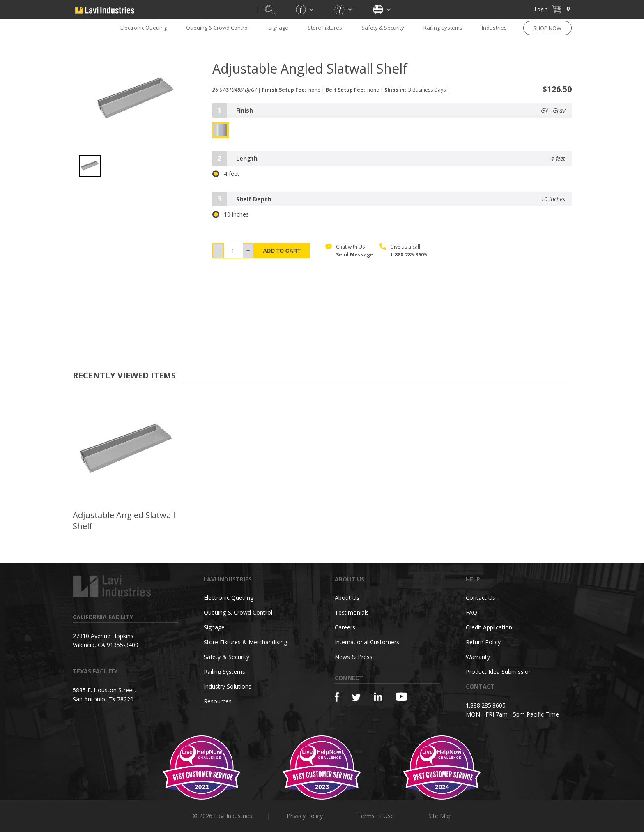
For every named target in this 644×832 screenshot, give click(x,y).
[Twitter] (356, 698)
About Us (347, 598)
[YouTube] (401, 696)
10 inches (231, 214)
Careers (345, 627)
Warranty (478, 657)
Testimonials (352, 612)
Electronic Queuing (144, 28)
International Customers (367, 642)
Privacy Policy (305, 816)
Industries (494, 28)
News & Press (354, 657)
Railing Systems (443, 28)
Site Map (440, 816)
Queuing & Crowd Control (217, 28)
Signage (278, 28)
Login (541, 9)
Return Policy (483, 642)
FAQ (471, 612)
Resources (218, 701)
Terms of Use (376, 816)
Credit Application (489, 627)
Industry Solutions (228, 686)
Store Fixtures (325, 28)
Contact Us (481, 598)
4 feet (226, 174)
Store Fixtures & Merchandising (245, 642)
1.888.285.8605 (408, 255)
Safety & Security (383, 28)
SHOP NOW (547, 28)
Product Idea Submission (499, 672)
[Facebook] (337, 697)
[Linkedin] (378, 697)
